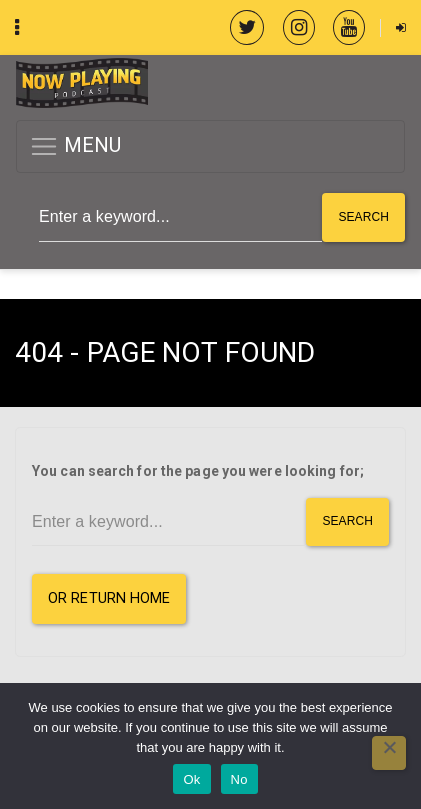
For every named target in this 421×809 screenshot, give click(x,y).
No (239, 779)
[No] (389, 753)
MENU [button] (75, 146)
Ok (191, 779)
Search (363, 217)
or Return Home (109, 598)
